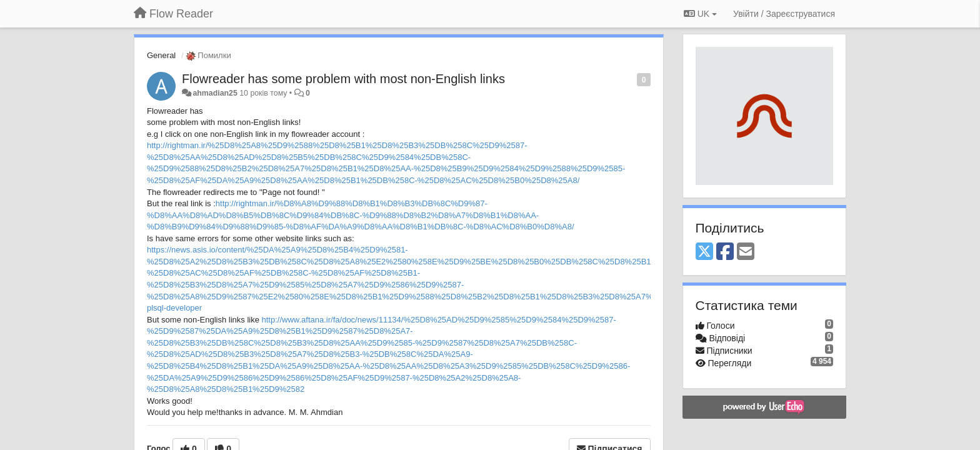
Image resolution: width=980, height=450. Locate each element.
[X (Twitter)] (704, 252)
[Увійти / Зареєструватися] (784, 14)
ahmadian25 (215, 93)
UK (700, 14)
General (161, 55)
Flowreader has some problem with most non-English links (343, 79)
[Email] (746, 252)
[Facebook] (725, 252)
